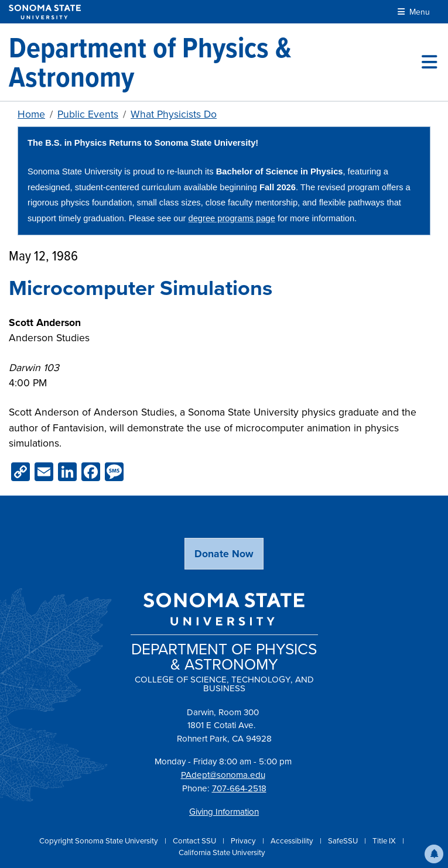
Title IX (385, 841)
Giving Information (224, 812)
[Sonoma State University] (45, 12)
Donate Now (224, 554)
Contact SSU (195, 841)
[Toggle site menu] (429, 62)
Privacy (244, 841)
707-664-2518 (239, 788)
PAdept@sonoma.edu (223, 775)
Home (31, 114)
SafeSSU (344, 841)
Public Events (88, 114)
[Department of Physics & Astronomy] (215, 62)
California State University (222, 852)
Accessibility (293, 841)
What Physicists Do (174, 114)
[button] (434, 854)
